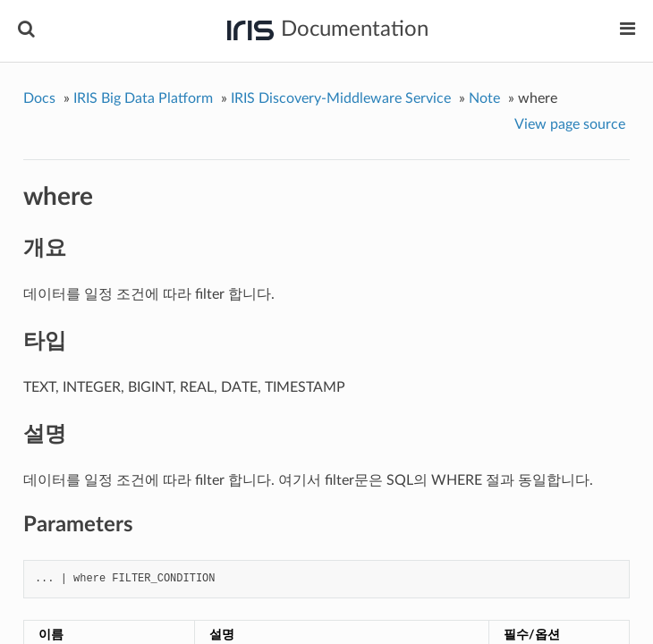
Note (484, 98)
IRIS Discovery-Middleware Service (341, 98)
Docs (39, 98)
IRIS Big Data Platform (143, 98)
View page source (570, 124)
